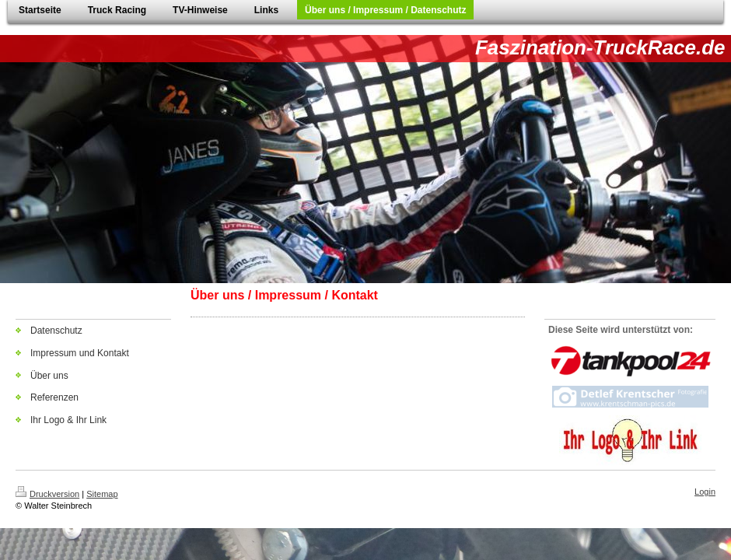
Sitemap (102, 494)
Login (705, 492)
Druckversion (47, 494)
